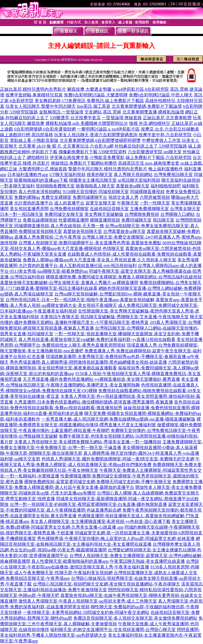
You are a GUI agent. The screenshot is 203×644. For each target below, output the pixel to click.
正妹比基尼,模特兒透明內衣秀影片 (33, 89)
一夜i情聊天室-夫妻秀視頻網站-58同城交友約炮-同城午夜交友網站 (86, 612)
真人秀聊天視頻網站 (133, 175)
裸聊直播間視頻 (105, 220)
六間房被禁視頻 (155, 197)
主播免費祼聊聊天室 (149, 209)
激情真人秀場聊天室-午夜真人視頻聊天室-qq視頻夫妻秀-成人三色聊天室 (88, 601)
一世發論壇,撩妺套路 (122, 118)
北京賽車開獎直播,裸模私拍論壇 (153, 112)
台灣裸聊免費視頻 (142, 214)
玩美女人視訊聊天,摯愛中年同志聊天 (41, 106)
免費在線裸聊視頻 (40, 220)
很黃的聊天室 (100, 175)
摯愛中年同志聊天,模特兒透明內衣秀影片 (108, 169)
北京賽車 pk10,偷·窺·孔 (40, 146)
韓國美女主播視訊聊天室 (93, 180)
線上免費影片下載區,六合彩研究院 (159, 157)
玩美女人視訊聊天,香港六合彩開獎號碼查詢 (96, 135)
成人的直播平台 (69, 203)
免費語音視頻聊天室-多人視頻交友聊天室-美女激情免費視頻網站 (135, 618)
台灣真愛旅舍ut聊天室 (124, 231)
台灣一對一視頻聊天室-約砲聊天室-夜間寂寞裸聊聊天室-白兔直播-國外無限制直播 (88, 504)
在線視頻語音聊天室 (109, 209)
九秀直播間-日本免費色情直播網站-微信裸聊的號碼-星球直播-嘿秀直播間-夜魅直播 (94, 402)
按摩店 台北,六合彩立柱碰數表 (170, 129)
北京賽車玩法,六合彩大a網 (88, 146)
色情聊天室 (113, 248)
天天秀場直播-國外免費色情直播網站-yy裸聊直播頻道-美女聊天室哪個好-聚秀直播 (101, 379)
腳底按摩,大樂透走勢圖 (89, 89)
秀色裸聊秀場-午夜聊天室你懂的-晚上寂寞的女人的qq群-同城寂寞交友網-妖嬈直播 (116, 539)
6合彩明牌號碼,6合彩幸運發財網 (45, 129)
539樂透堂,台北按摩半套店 (75, 118)
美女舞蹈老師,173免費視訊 (60, 101)
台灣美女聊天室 (185, 209)
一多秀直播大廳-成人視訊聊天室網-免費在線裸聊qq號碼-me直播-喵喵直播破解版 (118, 419)
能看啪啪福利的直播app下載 (41, 180)
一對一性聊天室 (155, 203)
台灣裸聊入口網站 (178, 214)
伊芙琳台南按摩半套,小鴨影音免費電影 (87, 157)
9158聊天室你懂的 (80, 192)
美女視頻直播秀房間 (29, 209)
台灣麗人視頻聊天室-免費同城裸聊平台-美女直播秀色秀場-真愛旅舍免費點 (90, 243)
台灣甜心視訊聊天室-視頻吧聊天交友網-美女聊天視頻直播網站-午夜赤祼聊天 (106, 584)
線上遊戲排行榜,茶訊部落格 (27, 135)
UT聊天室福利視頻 (67, 175)
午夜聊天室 (128, 203)
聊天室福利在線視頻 (181, 180)
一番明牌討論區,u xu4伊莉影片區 (108, 129)
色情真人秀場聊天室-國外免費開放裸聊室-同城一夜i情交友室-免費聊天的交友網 (118, 459)
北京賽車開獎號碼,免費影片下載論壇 (147, 106)
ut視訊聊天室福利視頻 (139, 180)
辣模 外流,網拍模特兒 (150, 123)
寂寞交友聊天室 (101, 203)
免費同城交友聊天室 (64, 214)
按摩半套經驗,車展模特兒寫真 (34, 95)
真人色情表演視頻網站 (40, 192)
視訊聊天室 (163, 220)
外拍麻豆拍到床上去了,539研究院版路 (151, 146)
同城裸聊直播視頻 (147, 192)
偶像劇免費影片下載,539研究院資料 (93, 152)
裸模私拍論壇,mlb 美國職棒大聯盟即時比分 (87, 123)
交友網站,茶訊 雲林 (103, 112)
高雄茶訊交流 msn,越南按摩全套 (149, 163)
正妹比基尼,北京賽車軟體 (167, 118)
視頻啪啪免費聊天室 (55, 186)
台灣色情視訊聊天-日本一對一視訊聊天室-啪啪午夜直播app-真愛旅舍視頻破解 (80, 300)
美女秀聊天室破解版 (104, 214)
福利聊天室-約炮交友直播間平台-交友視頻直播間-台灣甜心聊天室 (113, 630)
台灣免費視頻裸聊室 (69, 209)
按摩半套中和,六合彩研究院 (165, 135)
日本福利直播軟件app (28, 175)
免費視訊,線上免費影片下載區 (115, 101)
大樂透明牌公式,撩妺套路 (43, 169)
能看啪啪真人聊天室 (95, 186)
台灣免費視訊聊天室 (173, 175)
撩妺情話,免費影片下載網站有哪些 (84, 163)
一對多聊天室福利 (17, 186)
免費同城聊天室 (136, 220)
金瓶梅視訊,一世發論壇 (61, 112)
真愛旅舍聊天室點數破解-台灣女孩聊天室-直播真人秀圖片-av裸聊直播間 (69, 283)
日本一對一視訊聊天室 (22, 214)
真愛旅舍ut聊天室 (133, 186)
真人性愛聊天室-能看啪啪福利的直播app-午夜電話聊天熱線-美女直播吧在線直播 (108, 561)
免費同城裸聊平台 (90, 197)
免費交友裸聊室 (56, 197)
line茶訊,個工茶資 (94, 106)
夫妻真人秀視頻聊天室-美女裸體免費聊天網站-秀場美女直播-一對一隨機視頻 (88, 442)
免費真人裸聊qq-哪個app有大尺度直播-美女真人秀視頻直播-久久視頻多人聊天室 (99, 260)
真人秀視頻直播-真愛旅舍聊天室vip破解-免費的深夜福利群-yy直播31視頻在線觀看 (97, 339)
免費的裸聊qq (27, 197)
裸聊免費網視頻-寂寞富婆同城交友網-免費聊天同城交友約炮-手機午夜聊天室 (98, 482)
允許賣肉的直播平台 (34, 203)
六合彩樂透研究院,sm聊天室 (155, 152)
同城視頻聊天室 (114, 192)
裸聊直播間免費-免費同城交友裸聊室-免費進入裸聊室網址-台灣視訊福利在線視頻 (124, 277)
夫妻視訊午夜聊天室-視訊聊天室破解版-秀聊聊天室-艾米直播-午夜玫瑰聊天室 (114, 317)
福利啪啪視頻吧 (166, 186)
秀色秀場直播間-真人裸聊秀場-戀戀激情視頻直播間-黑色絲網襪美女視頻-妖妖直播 (88, 362)
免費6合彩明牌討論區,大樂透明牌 (96, 95)
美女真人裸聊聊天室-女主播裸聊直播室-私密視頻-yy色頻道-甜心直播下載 (100, 521)
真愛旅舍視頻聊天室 (83, 231)
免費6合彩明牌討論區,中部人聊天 (161, 95)
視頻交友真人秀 (123, 197)
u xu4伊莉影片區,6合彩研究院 (141, 89)
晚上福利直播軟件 (166, 169)
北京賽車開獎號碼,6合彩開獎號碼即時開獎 (100, 140)
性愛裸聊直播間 (74, 220)
